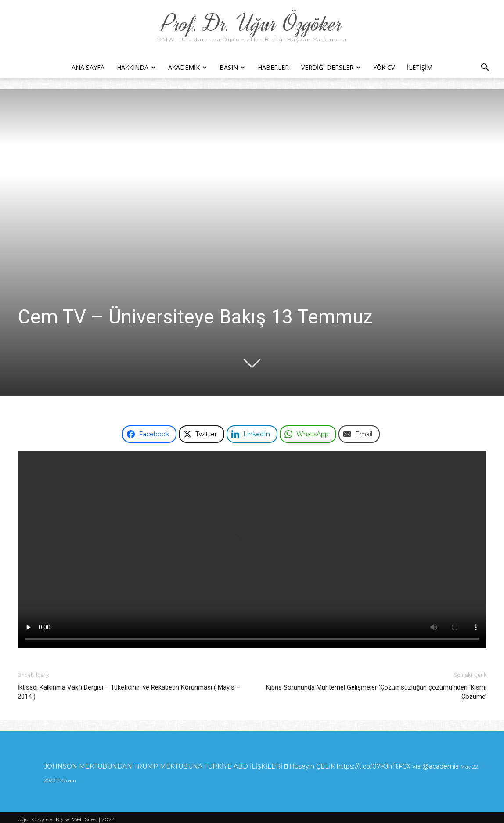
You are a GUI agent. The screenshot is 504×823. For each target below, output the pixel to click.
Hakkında (136, 67)
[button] (485, 68)
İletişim (420, 67)
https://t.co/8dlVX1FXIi (156, 755)
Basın (232, 67)
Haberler (273, 67)
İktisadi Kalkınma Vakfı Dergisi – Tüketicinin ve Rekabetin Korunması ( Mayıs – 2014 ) (129, 692)
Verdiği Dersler (331, 67)
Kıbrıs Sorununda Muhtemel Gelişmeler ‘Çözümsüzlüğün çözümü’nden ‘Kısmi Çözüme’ (376, 692)
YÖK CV (384, 67)
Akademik (187, 67)
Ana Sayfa (88, 67)
